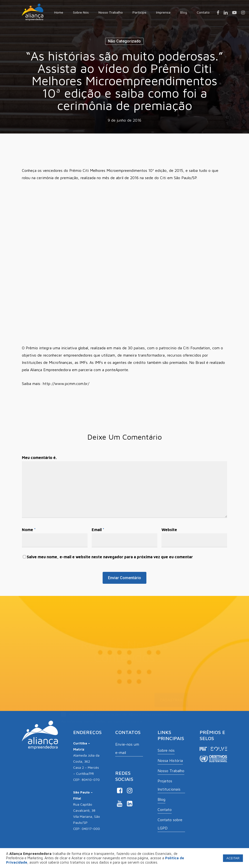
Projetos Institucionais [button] (169, 785)
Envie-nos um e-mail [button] (127, 748)
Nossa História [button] (170, 760)
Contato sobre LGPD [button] (170, 824)
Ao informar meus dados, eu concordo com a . (124, 719)
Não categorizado (124, 41)
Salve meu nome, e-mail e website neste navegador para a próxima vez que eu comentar (110, 557)
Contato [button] (165, 810)
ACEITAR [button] (233, 858)
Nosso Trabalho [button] (171, 771)
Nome (29, 530)
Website (169, 530)
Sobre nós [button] (166, 750)
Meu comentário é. (39, 458)
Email (98, 530)
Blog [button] (161, 799)
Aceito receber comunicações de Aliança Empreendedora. (117, 713)
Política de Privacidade (165, 719)
